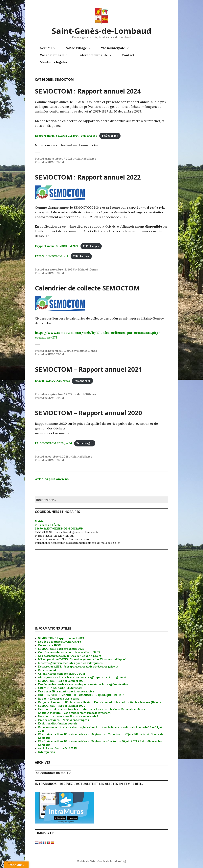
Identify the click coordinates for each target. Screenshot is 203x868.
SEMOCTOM (56, 162)
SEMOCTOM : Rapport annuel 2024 (88, 91)
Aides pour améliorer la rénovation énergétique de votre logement (82, 677)
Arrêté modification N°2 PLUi (57, 748)
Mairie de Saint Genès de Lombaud (100, 861)
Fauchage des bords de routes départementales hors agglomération (83, 684)
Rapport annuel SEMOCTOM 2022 (57, 246)
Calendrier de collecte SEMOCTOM (87, 288)
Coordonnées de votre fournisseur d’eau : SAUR (69, 652)
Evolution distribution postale (58, 724)
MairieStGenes (86, 159)
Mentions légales (53, 62)
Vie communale (52, 55)
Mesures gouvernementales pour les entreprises (70, 663)
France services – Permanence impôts (63, 720)
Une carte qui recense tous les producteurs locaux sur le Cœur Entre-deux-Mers (91, 709)
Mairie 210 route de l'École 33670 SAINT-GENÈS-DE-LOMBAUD (59, 525)
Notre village (76, 48)
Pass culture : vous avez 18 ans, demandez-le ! (68, 716)
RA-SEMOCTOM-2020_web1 (54, 443)
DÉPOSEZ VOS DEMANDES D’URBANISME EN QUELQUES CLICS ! (81, 695)
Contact (128, 55)
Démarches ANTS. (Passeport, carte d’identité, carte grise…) (78, 667)
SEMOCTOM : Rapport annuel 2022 (88, 177)
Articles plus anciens (52, 479)
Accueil (46, 48)
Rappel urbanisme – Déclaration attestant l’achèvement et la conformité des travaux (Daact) (99, 702)
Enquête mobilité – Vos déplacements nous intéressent (74, 713)
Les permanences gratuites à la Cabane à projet (70, 656)
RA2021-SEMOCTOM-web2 (52, 381)
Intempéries (46, 752)
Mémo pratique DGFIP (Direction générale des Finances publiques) (82, 660)
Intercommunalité (93, 55)
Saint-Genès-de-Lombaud (101, 31)
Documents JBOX (50, 645)
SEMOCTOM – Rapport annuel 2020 (88, 413)
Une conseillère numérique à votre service (66, 692)
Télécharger (110, 136)
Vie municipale (113, 48)
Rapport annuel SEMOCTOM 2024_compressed (66, 136)
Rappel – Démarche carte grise (59, 699)
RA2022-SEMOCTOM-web (52, 256)
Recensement (47, 670)
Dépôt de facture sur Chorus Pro (59, 642)
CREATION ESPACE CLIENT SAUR (60, 688)
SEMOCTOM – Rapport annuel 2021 (88, 369)
